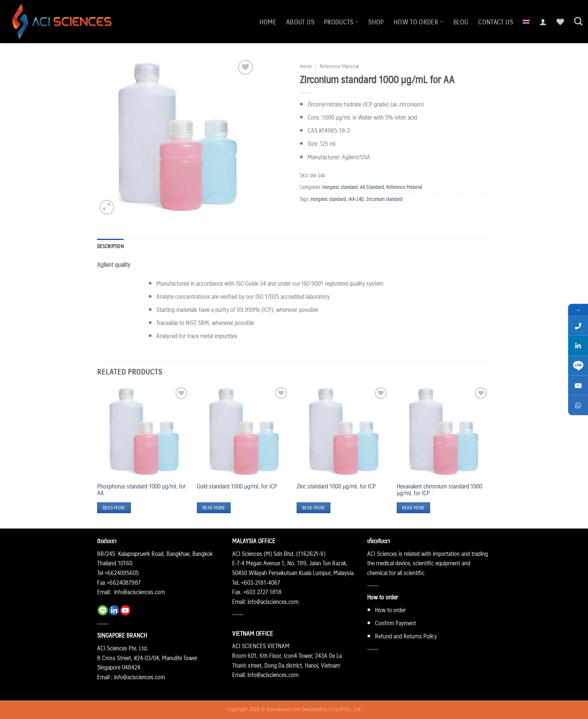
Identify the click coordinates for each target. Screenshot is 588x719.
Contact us (496, 22)
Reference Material (339, 66)
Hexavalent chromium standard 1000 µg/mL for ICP (439, 490)
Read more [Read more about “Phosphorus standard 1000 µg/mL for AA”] (114, 508)
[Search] (578, 21)
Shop (376, 22)
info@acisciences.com (139, 592)
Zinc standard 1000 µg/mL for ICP (336, 486)
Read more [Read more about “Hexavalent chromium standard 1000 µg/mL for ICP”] (413, 508)
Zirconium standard (384, 199)
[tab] (110, 246)
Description (110, 246)
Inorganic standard (340, 187)
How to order (419, 22)
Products (341, 22)
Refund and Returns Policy (406, 636)
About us (300, 22)
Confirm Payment (395, 623)
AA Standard (372, 187)
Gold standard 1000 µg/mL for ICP (237, 486)
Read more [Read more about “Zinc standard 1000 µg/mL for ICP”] (313, 508)
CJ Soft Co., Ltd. (345, 709)
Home (268, 22)
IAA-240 (356, 199)
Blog (461, 22)
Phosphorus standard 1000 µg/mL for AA (141, 490)
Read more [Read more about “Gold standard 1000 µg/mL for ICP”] (214, 508)
